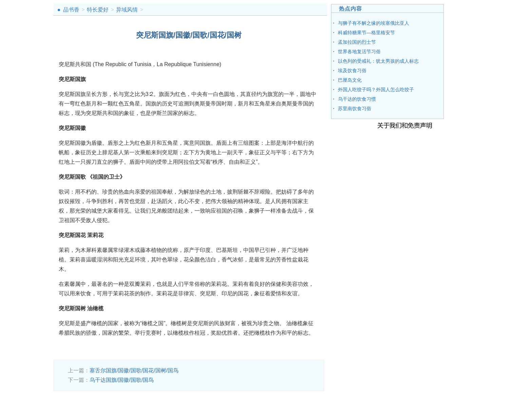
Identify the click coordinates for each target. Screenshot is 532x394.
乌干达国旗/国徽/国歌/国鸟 (122, 380)
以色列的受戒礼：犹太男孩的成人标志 (378, 61)
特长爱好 (98, 10)
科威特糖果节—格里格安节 (366, 33)
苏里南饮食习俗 (355, 109)
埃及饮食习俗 (352, 71)
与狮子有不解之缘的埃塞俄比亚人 (374, 23)
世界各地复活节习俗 (359, 52)
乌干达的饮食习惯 (357, 99)
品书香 (71, 10)
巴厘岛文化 (350, 80)
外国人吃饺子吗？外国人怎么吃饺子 (376, 90)
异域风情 (127, 10)
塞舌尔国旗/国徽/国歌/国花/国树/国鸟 (134, 370)
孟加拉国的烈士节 (357, 42)
